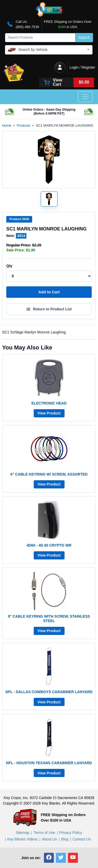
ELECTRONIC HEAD (49, 403)
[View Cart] (67, 82)
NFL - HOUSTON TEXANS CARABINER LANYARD (49, 763)
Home (7, 125)
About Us (49, 839)
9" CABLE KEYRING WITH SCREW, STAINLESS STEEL (49, 619)
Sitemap (23, 833)
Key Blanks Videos (22, 839)
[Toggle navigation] (85, 97)
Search (84, 37)
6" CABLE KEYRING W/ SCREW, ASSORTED (49, 474)
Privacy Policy (71, 833)
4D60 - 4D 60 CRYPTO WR (49, 545)
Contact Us (82, 839)
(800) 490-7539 (27, 27)
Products (23, 125)
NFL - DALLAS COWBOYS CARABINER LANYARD (49, 692)
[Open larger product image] (49, 199)
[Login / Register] (60, 67)
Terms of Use (44, 833)
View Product (49, 413)
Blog (65, 839)
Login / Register (82, 67)
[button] (49, 858)
